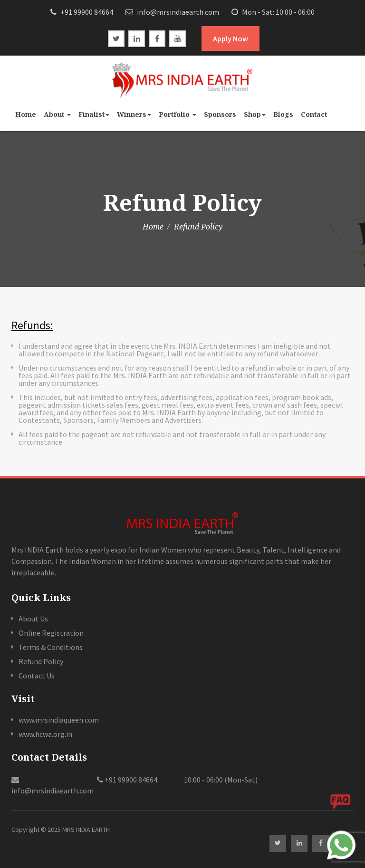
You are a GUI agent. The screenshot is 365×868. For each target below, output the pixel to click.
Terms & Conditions (51, 647)
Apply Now (231, 38)
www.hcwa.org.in (45, 734)
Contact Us (37, 676)
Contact (314, 114)
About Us (33, 619)
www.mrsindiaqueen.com (59, 720)
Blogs (283, 114)
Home (26, 114)
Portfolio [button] (178, 114)
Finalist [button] (94, 114)
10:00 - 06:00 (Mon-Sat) (220, 780)
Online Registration (51, 633)
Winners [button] (134, 114)
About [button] (57, 114)
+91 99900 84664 (82, 12)
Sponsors (220, 114)
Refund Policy (41, 661)
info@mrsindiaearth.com (172, 12)
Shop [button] (255, 114)
